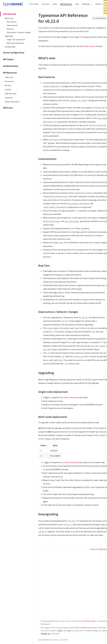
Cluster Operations (12, 102)
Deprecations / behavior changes (19, 32)
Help (77, 4)
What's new (9, 18)
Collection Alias (11, 94)
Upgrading (9, 36)
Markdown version (89, 628)
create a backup (70, 397)
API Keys (8, 85)
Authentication (11, 66)
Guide (55, 4)
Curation (8, 90)
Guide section (89, 46)
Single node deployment (16, 40)
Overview (46, 4)
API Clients (8, 59)
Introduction (10, 14)
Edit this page (90, 621)
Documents (9, 81)
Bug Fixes (10, 29)
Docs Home (34, 4)
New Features (12, 22)
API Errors (8, 108)
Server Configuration (14, 53)
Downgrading (10, 47)
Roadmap (87, 4)
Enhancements (12, 25)
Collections (9, 77)
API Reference (66, 4)
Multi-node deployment (15, 43)
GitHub (99, 4)
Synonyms (9, 98)
